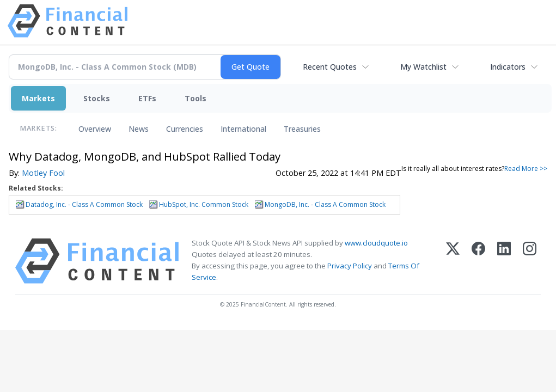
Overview (95, 129)
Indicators (508, 67)
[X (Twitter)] (453, 261)
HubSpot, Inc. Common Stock (204, 204)
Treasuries (302, 129)
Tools (195, 98)
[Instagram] (530, 261)
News (139, 129)
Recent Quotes (330, 67)
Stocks (97, 98)
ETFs (147, 98)
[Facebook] (478, 261)
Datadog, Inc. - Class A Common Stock (84, 204)
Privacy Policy (350, 266)
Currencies (185, 129)
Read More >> (526, 169)
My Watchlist (423, 67)
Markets (38, 98)
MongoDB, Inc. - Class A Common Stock (325, 204)
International (243, 129)
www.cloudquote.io (376, 243)
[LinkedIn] (504, 261)
